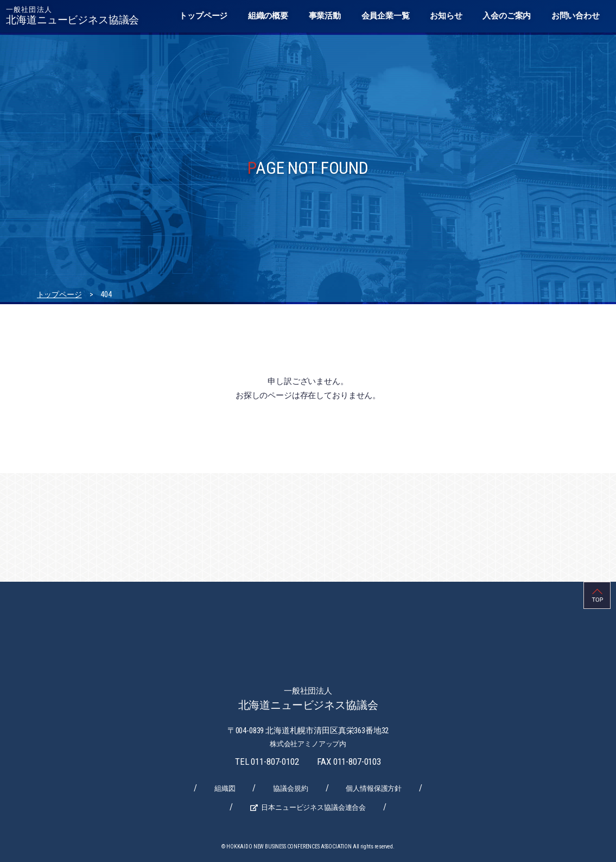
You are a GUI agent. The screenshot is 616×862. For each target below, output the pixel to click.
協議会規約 (290, 788)
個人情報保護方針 (374, 788)
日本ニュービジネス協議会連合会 (313, 807)
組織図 (225, 788)
